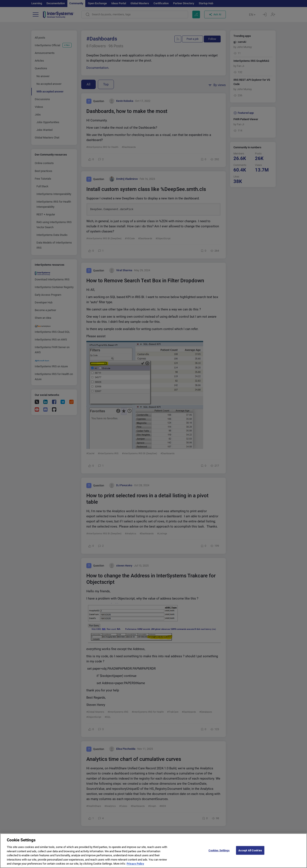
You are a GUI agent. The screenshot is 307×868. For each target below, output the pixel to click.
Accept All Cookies (250, 854)
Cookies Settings (219, 854)
